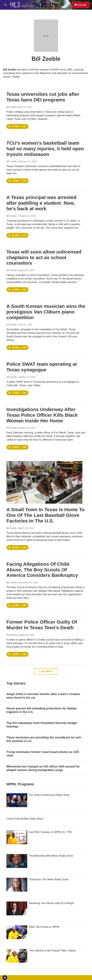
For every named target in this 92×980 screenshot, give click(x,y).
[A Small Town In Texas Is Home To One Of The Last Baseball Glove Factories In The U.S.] (44, 482)
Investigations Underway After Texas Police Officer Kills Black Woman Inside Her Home (42, 415)
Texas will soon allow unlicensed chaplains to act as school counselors (44, 257)
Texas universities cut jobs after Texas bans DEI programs (43, 97)
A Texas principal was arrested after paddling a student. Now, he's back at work (41, 203)
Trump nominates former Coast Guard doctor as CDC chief (43, 754)
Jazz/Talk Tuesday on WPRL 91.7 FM (50, 832)
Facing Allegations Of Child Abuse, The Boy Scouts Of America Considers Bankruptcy (42, 570)
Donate (82, 5)
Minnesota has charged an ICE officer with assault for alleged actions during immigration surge (43, 768)
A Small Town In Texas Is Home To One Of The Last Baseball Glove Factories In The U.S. (45, 515)
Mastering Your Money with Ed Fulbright (52, 903)
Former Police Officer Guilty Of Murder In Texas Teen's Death (42, 625)
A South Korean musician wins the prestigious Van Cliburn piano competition (46, 312)
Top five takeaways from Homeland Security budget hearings (42, 725)
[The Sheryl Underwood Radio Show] (17, 800)
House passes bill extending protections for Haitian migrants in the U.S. (42, 710)
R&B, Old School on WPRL (44, 927)
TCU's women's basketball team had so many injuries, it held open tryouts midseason (45, 149)
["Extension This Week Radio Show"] (17, 885)
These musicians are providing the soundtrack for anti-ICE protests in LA (44, 739)
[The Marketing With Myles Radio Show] (17, 861)
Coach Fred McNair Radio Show (25, 819)
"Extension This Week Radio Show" (49, 879)
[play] (5, 978)
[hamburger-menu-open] (5, 5)
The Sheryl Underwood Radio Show (49, 795)
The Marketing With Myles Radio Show (51, 856)
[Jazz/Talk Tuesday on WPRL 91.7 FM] (17, 837)
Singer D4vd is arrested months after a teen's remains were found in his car (43, 696)
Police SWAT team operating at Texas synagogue (42, 367)
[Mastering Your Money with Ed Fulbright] (17, 908)
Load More (46, 671)
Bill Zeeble (12, 107)
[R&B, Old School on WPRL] (17, 932)
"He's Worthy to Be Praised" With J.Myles (52, 951)
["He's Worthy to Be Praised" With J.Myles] (17, 956)
